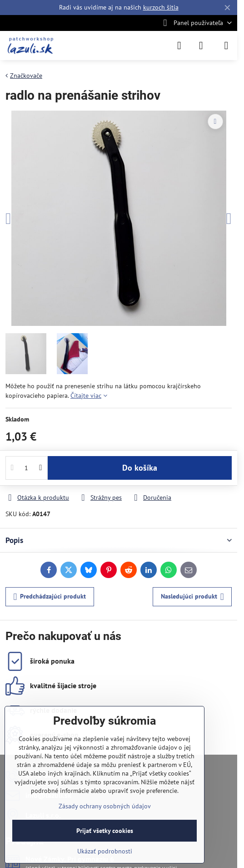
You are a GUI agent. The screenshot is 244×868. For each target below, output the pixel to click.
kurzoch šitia (161, 7)
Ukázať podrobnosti (105, 851)
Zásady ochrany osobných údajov (105, 806)
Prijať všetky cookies (105, 831)
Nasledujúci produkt (192, 597)
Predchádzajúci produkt (50, 597)
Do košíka (140, 468)
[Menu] (226, 46)
